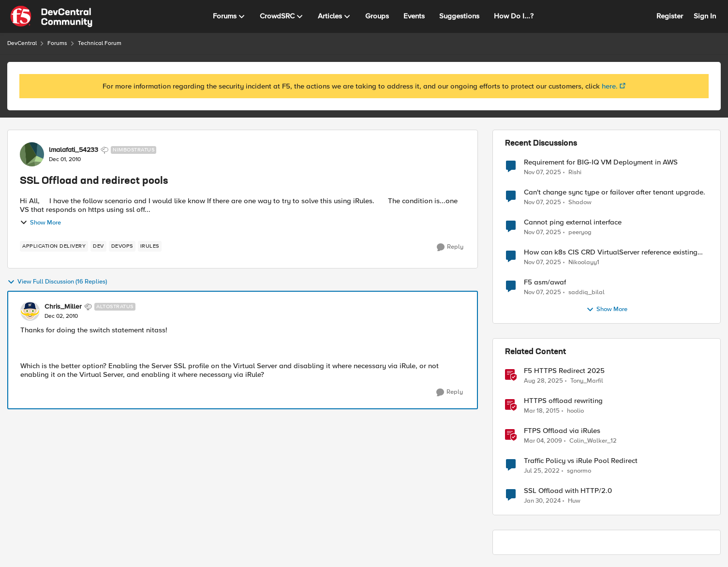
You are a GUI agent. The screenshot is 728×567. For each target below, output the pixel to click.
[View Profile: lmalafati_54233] (32, 154)
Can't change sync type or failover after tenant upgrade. (615, 192)
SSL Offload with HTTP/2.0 (568, 491)
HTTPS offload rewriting (563, 401)
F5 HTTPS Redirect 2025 (564, 371)
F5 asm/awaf (545, 282)
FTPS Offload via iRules (562, 431)
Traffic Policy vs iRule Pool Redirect (581, 461)
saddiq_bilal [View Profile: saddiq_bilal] (587, 292)
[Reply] (450, 247)
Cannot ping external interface (573, 222)
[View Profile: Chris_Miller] (30, 311)
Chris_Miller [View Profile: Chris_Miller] (63, 307)
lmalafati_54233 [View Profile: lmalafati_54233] (74, 150)
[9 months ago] (542, 172)
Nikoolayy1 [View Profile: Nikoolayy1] (584, 262)
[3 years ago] (542, 501)
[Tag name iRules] (150, 246)
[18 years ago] (543, 441)
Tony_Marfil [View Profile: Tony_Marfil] (587, 381)
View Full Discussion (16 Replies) (57, 282)
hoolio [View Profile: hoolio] (575, 411)
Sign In (705, 16)
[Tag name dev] (98, 246)
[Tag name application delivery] (54, 246)
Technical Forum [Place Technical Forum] (100, 43)
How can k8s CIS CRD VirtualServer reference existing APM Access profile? (611, 252)
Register (670, 16)
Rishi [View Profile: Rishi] (575, 172)
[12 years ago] (542, 411)
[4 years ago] (542, 471)
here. (610, 86)
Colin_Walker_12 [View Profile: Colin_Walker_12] (593, 441)
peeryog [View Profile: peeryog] (580, 232)
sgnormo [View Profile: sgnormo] (579, 471)
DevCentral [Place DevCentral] (22, 43)
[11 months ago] (543, 381)
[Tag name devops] (122, 246)
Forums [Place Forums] (57, 43)
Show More (40, 223)
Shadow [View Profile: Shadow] (580, 202)
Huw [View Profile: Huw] (574, 501)
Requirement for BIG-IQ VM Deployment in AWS (601, 162)
